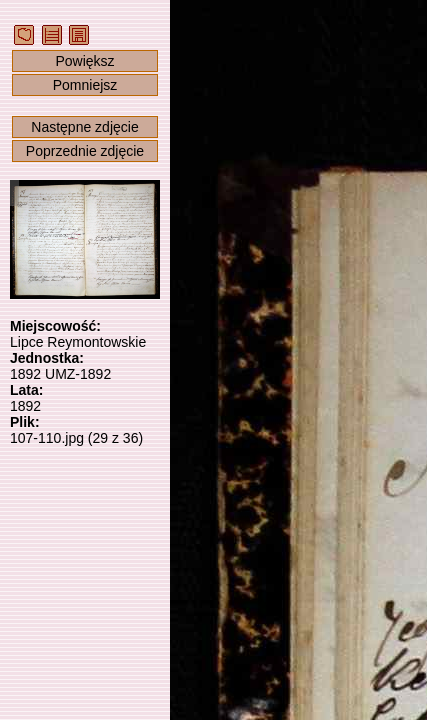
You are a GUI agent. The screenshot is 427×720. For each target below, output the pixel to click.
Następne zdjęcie (84, 127)
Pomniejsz (85, 85)
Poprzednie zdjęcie (85, 151)
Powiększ (84, 61)
